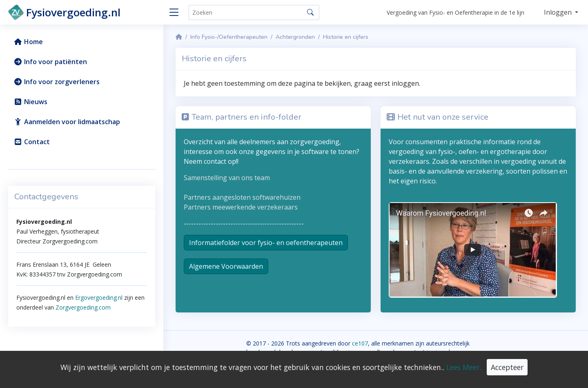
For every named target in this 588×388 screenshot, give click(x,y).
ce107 (360, 343)
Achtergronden (295, 37)
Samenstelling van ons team (227, 178)
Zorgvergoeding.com (82, 307)
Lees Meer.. (464, 367)
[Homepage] (179, 37)
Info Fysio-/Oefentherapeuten (229, 37)
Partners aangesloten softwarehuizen (242, 197)
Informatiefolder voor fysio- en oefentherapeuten (266, 243)
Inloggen (559, 12)
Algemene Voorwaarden (226, 266)
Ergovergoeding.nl (99, 298)
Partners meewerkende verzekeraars (241, 207)
